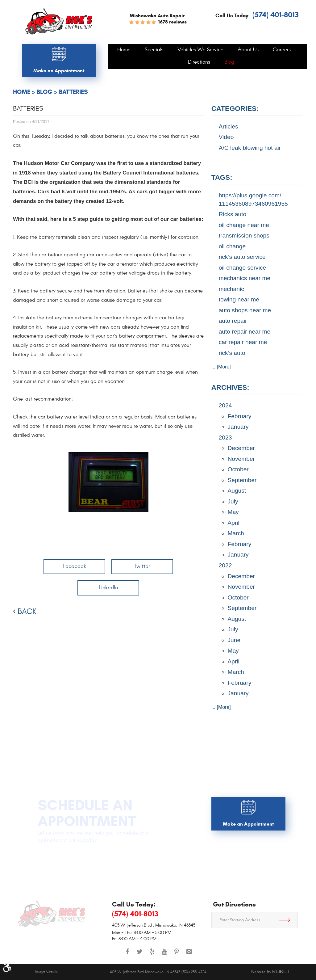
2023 (225, 437)
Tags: (222, 177)
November (241, 459)
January (238, 427)
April (233, 523)
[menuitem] (124, 50)
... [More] (221, 367)
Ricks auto (233, 214)
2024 (225, 405)
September (242, 480)
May (233, 512)
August (237, 491)
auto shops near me (245, 310)
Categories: (235, 109)
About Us (248, 50)
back (27, 612)
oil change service (243, 268)
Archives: (230, 387)
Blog (229, 62)
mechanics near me (245, 278)
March (236, 533)
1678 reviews (172, 22)
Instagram (189, 955)
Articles (229, 126)
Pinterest (177, 955)
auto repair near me (245, 332)
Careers (282, 50)
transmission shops (244, 236)
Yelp (152, 955)
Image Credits (46, 972)
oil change (232, 246)
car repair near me (243, 342)
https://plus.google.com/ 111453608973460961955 (253, 200)
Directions (199, 62)
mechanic (231, 289)
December (241, 448)
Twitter (142, 566)
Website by (270, 972)
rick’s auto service (242, 257)
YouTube (164, 955)
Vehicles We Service (200, 50)
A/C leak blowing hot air (250, 148)
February (239, 416)
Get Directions (287, 920)
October (238, 469)
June (234, 640)
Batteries (73, 92)
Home (124, 50)
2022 (225, 565)
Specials (154, 50)
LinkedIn (108, 588)
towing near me (239, 299)
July (233, 501)
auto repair (233, 321)
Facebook (74, 566)
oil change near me (244, 225)
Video (226, 137)
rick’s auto (232, 353)
